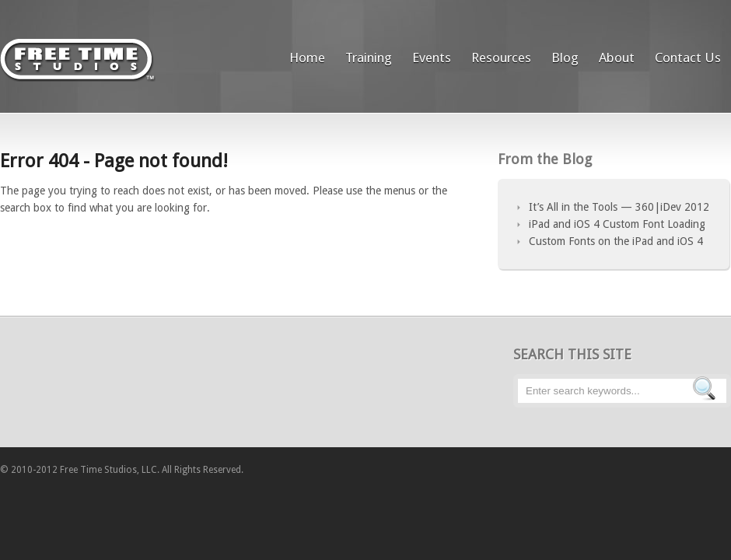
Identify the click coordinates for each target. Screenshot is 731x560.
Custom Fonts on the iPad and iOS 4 (616, 241)
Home (307, 58)
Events (432, 58)
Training (369, 58)
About (617, 58)
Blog (565, 58)
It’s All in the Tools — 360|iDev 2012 (619, 207)
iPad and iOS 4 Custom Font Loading (617, 224)
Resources (501, 58)
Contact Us (688, 58)
